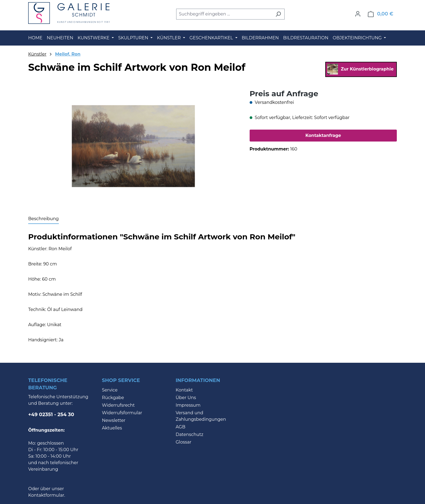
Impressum (188, 405)
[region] (133, 146)
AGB (181, 427)
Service (110, 390)
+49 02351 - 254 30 (51, 415)
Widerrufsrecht (118, 405)
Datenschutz (189, 434)
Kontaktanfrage (323, 135)
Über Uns (186, 398)
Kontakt (184, 390)
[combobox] (224, 14)
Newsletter (114, 420)
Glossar (183, 442)
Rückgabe (113, 398)
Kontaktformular (46, 495)
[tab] (44, 219)
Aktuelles (112, 428)
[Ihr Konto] (358, 14)
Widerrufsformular (122, 413)
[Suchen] (278, 14)
